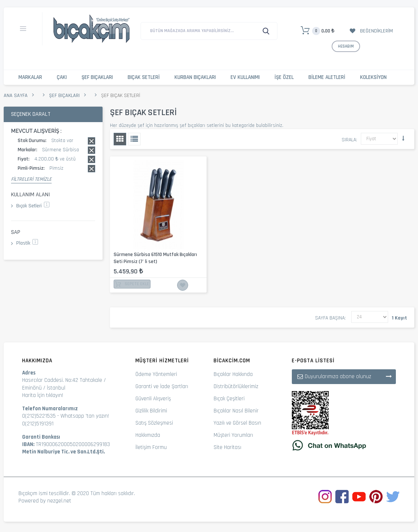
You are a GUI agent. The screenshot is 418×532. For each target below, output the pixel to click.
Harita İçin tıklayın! (43, 395)
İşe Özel (284, 77)
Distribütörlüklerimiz (236, 386)
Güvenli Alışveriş (153, 399)
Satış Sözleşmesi (154, 423)
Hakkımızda (148, 435)
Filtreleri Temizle (31, 179)
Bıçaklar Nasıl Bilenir (236, 411)
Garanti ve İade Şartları (162, 386)
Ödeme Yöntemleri (156, 374)
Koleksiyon (373, 77)
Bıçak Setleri (144, 77)
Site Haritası (227, 447)
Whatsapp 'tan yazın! (85, 416)
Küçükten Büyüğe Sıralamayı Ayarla (403, 138)
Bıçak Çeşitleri (229, 399)
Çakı (62, 77)
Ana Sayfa (16, 96)
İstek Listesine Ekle (183, 285)
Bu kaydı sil (91, 141)
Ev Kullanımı (245, 77)
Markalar (30, 77)
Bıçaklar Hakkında (233, 374)
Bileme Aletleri (327, 77)
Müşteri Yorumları (233, 435)
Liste (134, 139)
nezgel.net (59, 501)
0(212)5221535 (39, 416)
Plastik (27, 243)
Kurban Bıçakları (195, 77)
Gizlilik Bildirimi (151, 411)
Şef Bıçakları (97, 77)
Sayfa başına (330, 318)
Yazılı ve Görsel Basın (237, 423)
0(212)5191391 (38, 424)
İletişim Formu (151, 447)
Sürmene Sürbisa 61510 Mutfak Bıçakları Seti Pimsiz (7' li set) (155, 258)
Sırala (349, 140)
